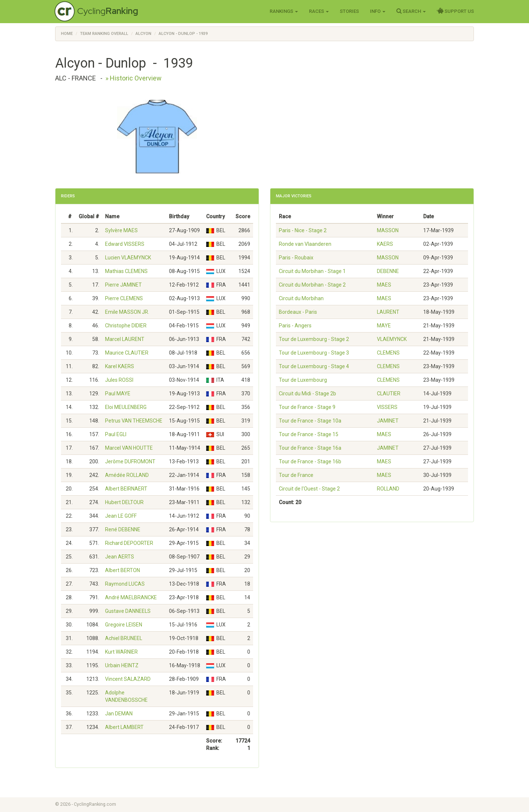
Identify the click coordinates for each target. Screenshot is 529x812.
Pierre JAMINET (123, 285)
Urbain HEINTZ (122, 665)
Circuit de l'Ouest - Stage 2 (309, 489)
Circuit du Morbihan (301, 298)
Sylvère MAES (121, 230)
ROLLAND (388, 489)
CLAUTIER (389, 394)
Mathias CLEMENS (126, 271)
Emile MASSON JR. (127, 312)
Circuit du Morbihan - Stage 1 (312, 271)
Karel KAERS (120, 366)
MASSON (388, 230)
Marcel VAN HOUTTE (129, 448)
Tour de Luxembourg (303, 380)
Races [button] (319, 11)
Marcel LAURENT (125, 339)
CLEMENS (388, 353)
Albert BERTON (123, 570)
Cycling (108, 11)
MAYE (384, 326)
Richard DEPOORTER (129, 543)
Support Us (455, 11)
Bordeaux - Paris (298, 312)
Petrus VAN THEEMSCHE (134, 421)
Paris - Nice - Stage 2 (303, 230)
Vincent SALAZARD (128, 679)
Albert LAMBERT (124, 727)
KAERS (385, 244)
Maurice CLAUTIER (127, 353)
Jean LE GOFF (121, 516)
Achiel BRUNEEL (124, 638)
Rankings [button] (284, 11)
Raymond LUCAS (125, 584)
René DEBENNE (123, 529)
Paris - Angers (295, 326)
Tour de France (296, 475)
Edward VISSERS (125, 244)
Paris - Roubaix (296, 258)
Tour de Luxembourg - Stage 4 (314, 366)
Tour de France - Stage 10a (310, 421)
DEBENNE (388, 271)
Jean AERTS (120, 557)
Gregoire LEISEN (124, 625)
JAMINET (388, 421)
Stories (349, 11)
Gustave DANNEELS (128, 611)
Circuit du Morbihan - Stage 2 (312, 285)
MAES (384, 285)
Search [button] (411, 11)
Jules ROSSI (119, 380)
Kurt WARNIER (121, 652)
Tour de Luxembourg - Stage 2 (314, 339)
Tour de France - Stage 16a (310, 448)
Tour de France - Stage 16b (310, 461)
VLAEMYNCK (392, 339)
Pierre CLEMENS (124, 298)
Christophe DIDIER (126, 326)
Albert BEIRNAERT (126, 489)
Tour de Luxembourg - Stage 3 (314, 353)
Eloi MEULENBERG (126, 407)
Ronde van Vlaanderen (305, 244)
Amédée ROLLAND (127, 475)
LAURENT (388, 312)
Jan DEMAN (119, 714)
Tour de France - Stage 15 (309, 434)
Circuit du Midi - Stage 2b (307, 394)
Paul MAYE (118, 394)
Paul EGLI (116, 434)
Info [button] (378, 11)
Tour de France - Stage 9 (307, 407)
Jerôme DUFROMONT (130, 461)
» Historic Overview (134, 78)
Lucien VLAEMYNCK (128, 258)
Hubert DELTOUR (124, 502)
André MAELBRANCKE (131, 597)
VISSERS (387, 407)
